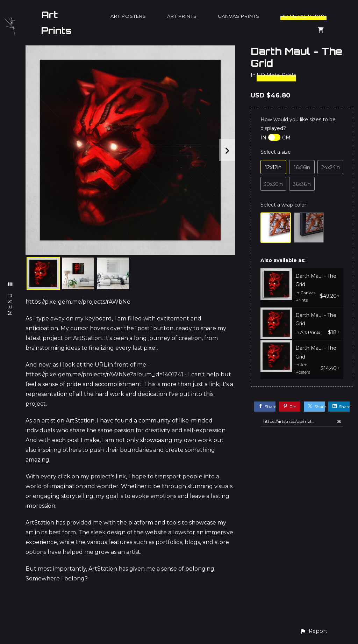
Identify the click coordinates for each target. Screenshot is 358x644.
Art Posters (128, 16)
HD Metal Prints (303, 16)
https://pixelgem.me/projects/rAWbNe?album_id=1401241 (104, 374)
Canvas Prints (239, 16)
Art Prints (56, 23)
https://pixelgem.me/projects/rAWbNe (78, 302)
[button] (314, 631)
